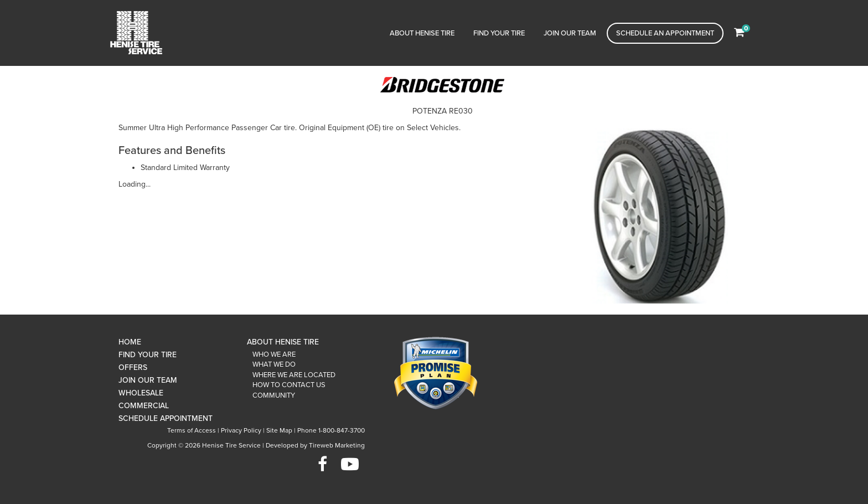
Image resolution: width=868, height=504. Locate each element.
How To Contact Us (289, 385)
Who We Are (274, 354)
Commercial (144, 406)
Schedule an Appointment (665, 33)
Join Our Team (570, 33)
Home (130, 342)
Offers (133, 367)
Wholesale (141, 393)
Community (274, 395)
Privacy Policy (241, 430)
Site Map (279, 430)
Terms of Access (192, 430)
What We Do (274, 364)
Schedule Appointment (166, 418)
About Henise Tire (422, 33)
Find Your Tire (499, 33)
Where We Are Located (294, 375)
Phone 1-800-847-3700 (331, 430)
